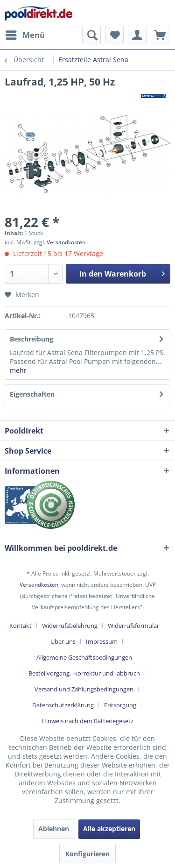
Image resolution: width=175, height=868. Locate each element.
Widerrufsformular (133, 626)
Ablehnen (54, 829)
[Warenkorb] (160, 35)
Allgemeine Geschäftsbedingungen (84, 657)
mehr (18, 370)
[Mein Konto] (137, 35)
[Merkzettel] (114, 35)
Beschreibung (31, 339)
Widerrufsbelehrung (70, 626)
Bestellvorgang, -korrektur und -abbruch (84, 673)
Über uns (63, 641)
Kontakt (21, 626)
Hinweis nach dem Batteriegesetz (87, 721)
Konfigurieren (87, 854)
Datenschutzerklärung (63, 705)
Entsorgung (120, 705)
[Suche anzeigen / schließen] (91, 35)
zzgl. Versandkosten (59, 242)
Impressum (102, 641)
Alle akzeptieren (109, 829)
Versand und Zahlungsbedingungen (84, 689)
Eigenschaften (32, 394)
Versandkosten (39, 585)
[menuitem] (25, 35)
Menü (25, 34)
